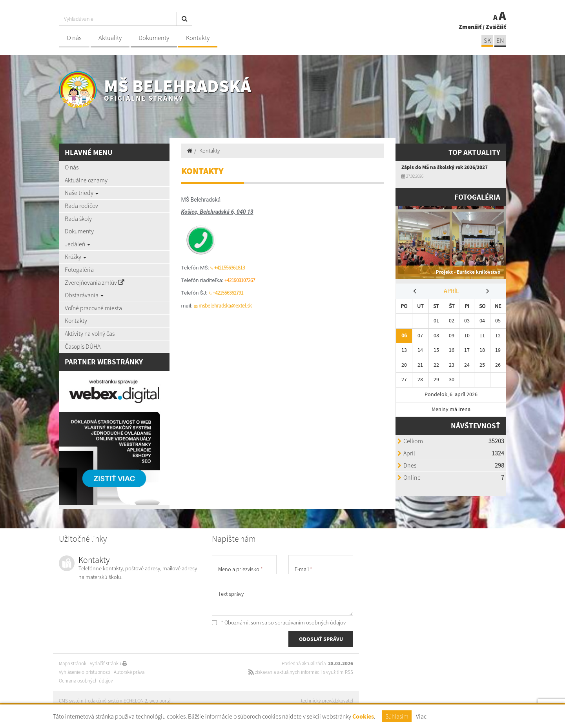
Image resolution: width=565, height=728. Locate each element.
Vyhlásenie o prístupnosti (85, 672)
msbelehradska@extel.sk (225, 306)
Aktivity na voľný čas (90, 333)
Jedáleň (77, 244)
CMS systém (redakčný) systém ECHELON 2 (103, 701)
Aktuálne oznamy (86, 180)
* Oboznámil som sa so (279, 622)
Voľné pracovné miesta (93, 308)
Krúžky (76, 257)
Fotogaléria (79, 269)
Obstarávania (84, 295)
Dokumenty (154, 38)
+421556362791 (228, 293)
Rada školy (78, 218)
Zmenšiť (470, 27)
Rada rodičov (81, 206)
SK (487, 41)
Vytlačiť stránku (108, 663)
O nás (74, 38)
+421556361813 (230, 268)
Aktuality (110, 38)
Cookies (363, 716)
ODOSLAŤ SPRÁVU (321, 639)
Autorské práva (129, 672)
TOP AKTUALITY (474, 152)
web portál (160, 701)
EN (500, 41)
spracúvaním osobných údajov (310, 622)
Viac (421, 716)
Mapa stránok (73, 663)
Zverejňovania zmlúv (95, 282)
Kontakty (198, 38)
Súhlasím (397, 716)
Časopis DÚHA (83, 346)
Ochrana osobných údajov (86, 681)
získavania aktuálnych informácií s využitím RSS (301, 672)
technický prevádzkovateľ (327, 701)
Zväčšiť (496, 27)
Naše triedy (82, 193)
